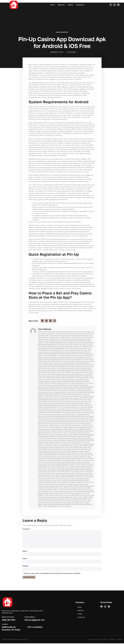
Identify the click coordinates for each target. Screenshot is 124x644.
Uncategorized (62, 32)
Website (25, 566)
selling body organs (73, 339)
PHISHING (51, 348)
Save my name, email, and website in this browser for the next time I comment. (53, 574)
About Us (61, 5)
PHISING (58, 348)
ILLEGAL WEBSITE (68, 341)
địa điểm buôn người (52, 334)
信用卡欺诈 (59, 343)
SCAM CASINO (57, 350)
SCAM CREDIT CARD (84, 348)
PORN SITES (65, 348)
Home (52, 5)
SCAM (40, 332)
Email (25, 559)
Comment (27, 529)
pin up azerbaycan (3, 0)
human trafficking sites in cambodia (67, 337)
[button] (42, 321)
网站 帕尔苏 (87, 343)
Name (25, 552)
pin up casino (48, 280)
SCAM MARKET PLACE (45, 350)
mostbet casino (3, 0)
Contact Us (80, 5)
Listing (70, 5)
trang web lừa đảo (61, 332)
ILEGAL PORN (73, 348)
